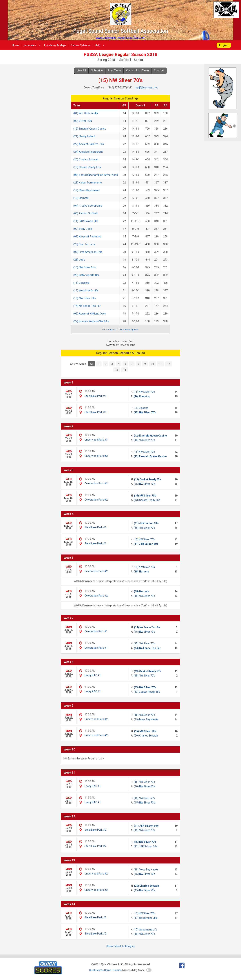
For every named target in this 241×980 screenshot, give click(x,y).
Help (100, 45)
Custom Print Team (137, 70)
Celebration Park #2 (96, 483)
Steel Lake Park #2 (95, 830)
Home (16, 45)
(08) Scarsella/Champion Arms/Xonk (96, 175)
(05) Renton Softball (85, 213)
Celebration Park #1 (96, 631)
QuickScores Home (100, 970)
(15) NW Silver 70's (85, 298)
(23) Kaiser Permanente (88, 183)
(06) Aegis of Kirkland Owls (90, 314)
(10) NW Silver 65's (85, 267)
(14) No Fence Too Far (87, 306)
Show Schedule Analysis (120, 946)
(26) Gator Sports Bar (86, 275)
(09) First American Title (88, 252)
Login (223, 45)
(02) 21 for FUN (83, 121)
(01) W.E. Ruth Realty (86, 113)
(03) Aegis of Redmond (87, 237)
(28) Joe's (79, 260)
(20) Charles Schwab (86, 159)
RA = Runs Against (129, 330)
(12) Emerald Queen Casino (90, 129)
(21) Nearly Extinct (84, 136)
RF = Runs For (109, 330)
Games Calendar (81, 45)
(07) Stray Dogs (83, 229)
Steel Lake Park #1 (95, 396)
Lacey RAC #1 (93, 675)
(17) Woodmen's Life (86, 290)
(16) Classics (81, 283)
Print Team (114, 70)
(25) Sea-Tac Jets (84, 244)
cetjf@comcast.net (147, 88)
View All (81, 70)
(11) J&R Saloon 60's (86, 221)
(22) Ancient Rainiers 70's (89, 144)
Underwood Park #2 (96, 719)
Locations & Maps (55, 45)
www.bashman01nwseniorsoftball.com (120, 38)
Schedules (32, 45)
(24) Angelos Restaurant (88, 152)
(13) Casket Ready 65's (87, 167)
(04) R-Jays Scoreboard (88, 206)
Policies (117, 970)
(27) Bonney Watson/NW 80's (91, 321)
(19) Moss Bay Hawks (86, 190)
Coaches (159, 70)
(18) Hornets (81, 198)
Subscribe (97, 70)
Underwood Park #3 (96, 440)
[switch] (149, 970)
